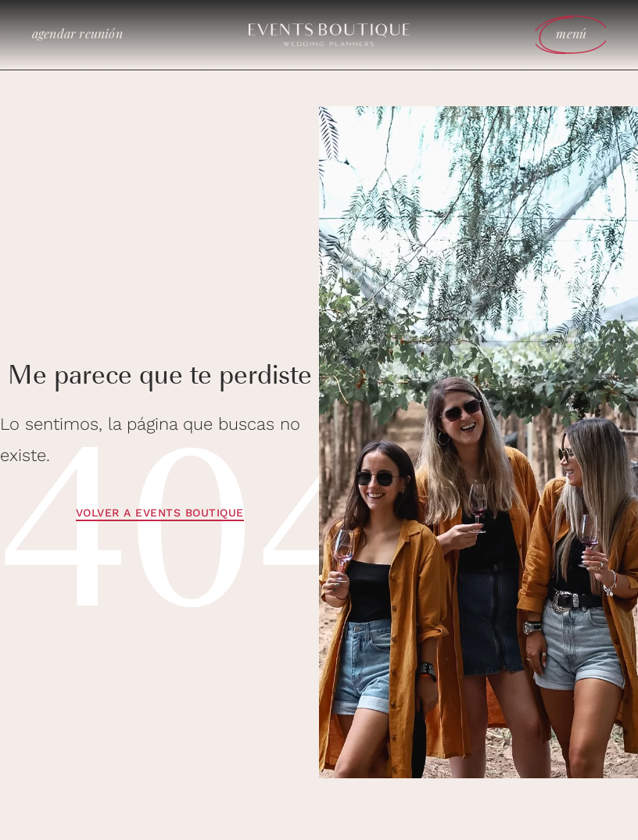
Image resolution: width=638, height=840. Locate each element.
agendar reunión (77, 33)
